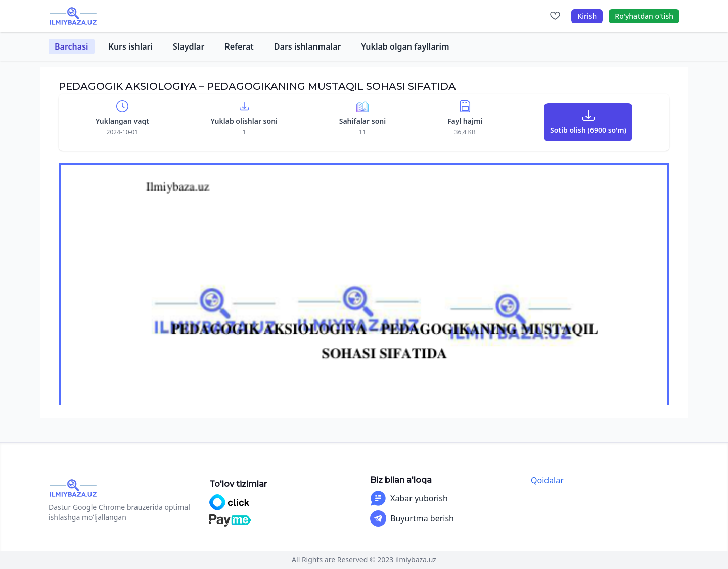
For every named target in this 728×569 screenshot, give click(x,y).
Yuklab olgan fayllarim (405, 46)
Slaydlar (189, 46)
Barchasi (72, 46)
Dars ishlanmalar (307, 46)
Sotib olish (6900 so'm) (588, 130)
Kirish (587, 16)
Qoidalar (547, 480)
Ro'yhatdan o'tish (644, 16)
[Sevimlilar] (555, 16)
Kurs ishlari (131, 46)
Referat (239, 46)
